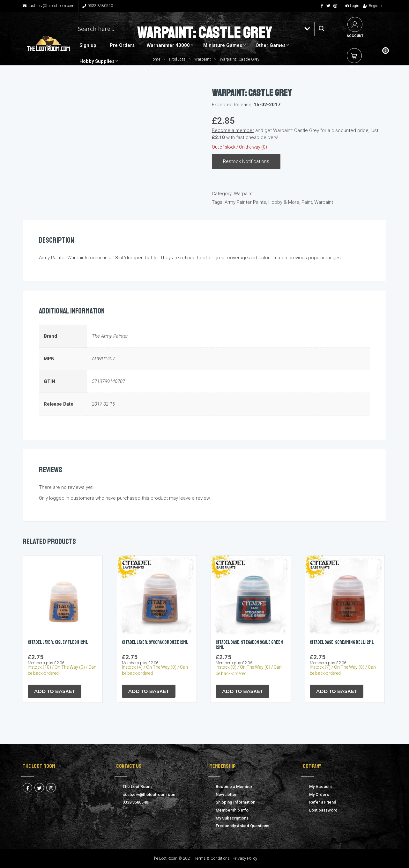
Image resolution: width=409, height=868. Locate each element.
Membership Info (232, 810)
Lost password (323, 810)
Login (352, 6)
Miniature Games (223, 45)
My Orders (319, 794)
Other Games (271, 45)
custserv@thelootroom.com (48, 6)
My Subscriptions (232, 818)
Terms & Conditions (212, 858)
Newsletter (226, 794)
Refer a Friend (323, 802)
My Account (320, 787)
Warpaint (243, 194)
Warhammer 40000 (168, 45)
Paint (307, 202)
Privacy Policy (245, 858)
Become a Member (234, 787)
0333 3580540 (98, 6)
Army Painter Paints (245, 202)
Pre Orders (122, 45)
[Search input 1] (188, 29)
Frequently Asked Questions (242, 826)
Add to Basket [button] (55, 691)
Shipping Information (235, 802)
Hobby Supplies (97, 61)
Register (373, 6)
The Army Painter (110, 336)
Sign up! (89, 45)
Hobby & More (284, 202)
